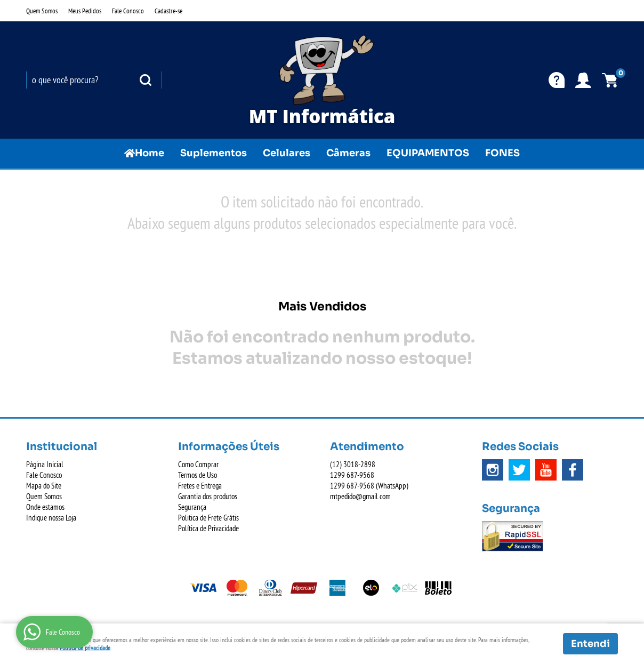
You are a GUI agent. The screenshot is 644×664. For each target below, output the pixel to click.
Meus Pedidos (85, 11)
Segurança (192, 507)
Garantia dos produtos (208, 496)
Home (150, 153)
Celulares (287, 153)
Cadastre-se (168, 11)
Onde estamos (45, 507)
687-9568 (352, 475)
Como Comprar (198, 464)
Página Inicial (45, 464)
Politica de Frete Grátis (208, 518)
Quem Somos (42, 11)
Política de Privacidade (208, 528)
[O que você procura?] (146, 80)
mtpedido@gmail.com (360, 496)
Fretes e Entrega (200, 486)
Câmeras (348, 153)
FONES (502, 153)
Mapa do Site (44, 486)
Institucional (62, 447)
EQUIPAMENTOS (428, 153)
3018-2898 (353, 464)
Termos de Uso (198, 475)
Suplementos (214, 153)
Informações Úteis (229, 447)
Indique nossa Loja (51, 518)
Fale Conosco (128, 11)
